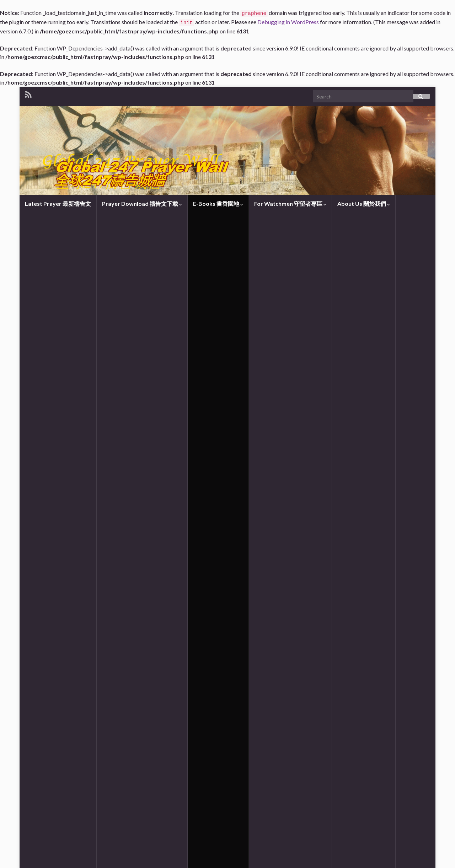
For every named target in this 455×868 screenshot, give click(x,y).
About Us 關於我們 (364, 203)
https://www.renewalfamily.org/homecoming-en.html (122, 810)
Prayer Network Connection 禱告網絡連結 (82, 459)
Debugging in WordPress (288, 22)
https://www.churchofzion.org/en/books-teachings (170, 821)
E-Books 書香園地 (218, 203)
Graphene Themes (74, 859)
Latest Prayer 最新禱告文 (58, 203)
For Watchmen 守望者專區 (290, 203)
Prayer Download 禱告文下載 (142, 203)
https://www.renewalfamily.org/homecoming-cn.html (121, 799)
